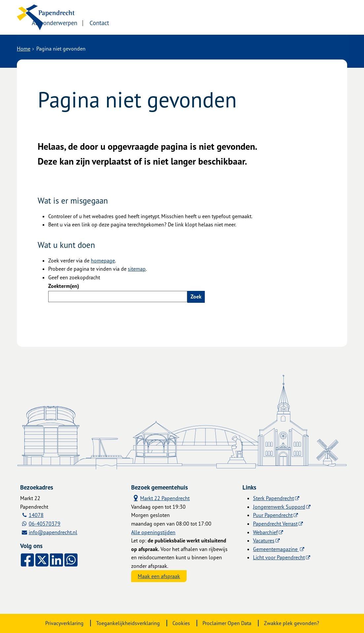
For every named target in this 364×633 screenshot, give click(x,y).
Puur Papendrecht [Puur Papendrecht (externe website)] (273, 515)
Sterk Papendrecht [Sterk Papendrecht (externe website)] (273, 498)
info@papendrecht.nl (53, 532)
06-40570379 (45, 524)
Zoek (196, 297)
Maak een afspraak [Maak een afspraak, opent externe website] (159, 576)
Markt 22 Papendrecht (160, 498)
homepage (103, 260)
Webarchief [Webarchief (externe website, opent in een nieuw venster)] (265, 532)
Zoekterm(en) (64, 286)
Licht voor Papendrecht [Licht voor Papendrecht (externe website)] (279, 557)
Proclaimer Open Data (227, 623)
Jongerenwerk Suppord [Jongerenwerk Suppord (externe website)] (279, 507)
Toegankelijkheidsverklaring (128, 623)
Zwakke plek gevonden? (291, 623)
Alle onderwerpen (113, 22)
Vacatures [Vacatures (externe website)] (264, 540)
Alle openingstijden (153, 532)
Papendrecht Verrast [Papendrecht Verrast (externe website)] (275, 524)
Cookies (181, 623)
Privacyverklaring (64, 623)
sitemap (137, 269)
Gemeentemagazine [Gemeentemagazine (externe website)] (276, 549)
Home (24, 49)
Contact (158, 22)
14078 (36, 515)
